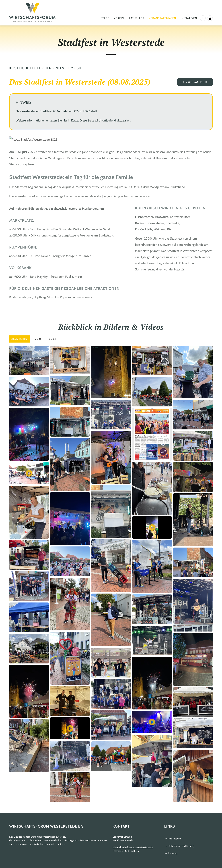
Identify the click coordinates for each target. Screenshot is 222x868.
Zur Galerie (195, 82)
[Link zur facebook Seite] (203, 18)
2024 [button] (53, 339)
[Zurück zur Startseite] (32, 13)
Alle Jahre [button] (20, 339)
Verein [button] (119, 18)
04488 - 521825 (130, 851)
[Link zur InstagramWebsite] (210, 18)
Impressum (173, 839)
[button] (29, 360)
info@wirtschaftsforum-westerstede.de (133, 847)
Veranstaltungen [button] (162, 18)
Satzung (171, 853)
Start (105, 18)
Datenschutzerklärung (179, 846)
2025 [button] (38, 339)
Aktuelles (136, 18)
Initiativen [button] (189, 18)
